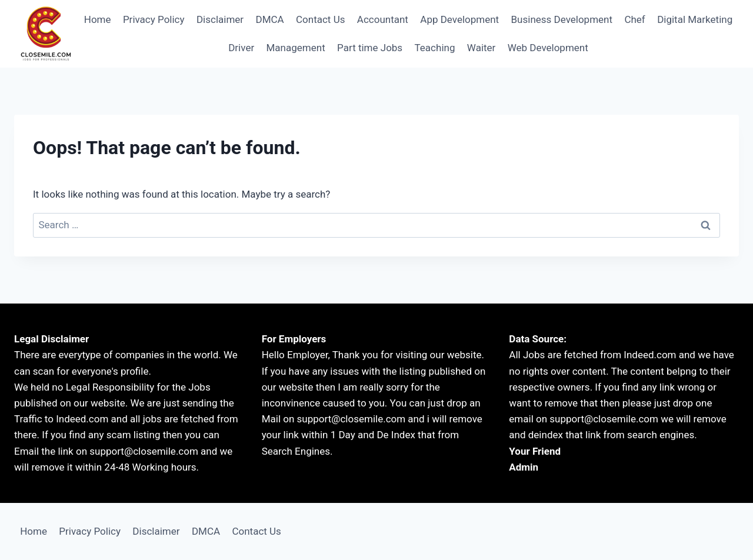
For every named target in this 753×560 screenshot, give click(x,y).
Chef (634, 19)
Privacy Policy (154, 19)
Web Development (548, 48)
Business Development (562, 19)
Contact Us (320, 19)
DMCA (269, 19)
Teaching (435, 48)
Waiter (482, 48)
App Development (459, 19)
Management (296, 48)
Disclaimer (220, 19)
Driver (241, 48)
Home (98, 19)
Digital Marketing (695, 19)
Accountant (383, 19)
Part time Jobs (370, 48)
